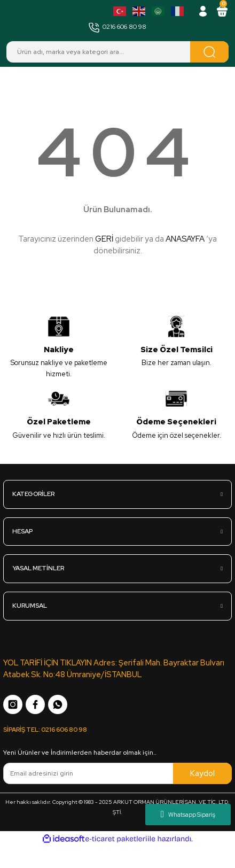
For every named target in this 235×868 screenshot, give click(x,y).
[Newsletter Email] (117, 773)
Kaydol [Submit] (202, 773)
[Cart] (222, 11)
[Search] (117, 52)
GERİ (104, 239)
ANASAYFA (185, 239)
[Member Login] (203, 11)
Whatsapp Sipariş (188, 815)
